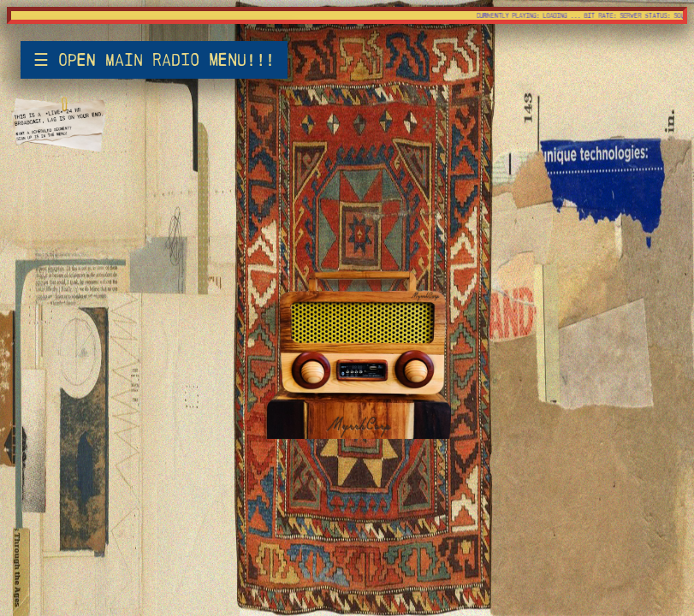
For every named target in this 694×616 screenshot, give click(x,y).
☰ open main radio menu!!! (154, 60)
